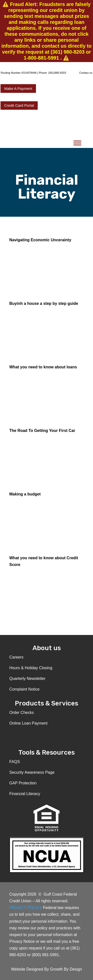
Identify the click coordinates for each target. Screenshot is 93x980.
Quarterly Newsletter (28, 679)
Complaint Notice (25, 689)
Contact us (86, 73)
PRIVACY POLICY (26, 908)
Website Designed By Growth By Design (46, 969)
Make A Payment (18, 88)
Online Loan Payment (29, 723)
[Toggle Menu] (77, 143)
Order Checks (22, 713)
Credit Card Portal (19, 105)
